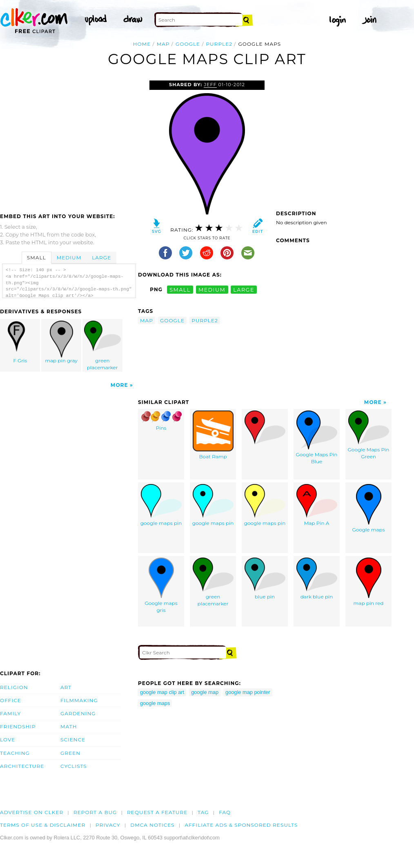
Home (142, 44)
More (119, 385)
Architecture (22, 766)
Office (11, 700)
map (163, 44)
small (180, 289)
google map (205, 692)
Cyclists (74, 766)
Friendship (18, 726)
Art (66, 687)
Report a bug (95, 812)
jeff (210, 85)
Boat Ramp (213, 435)
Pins (161, 421)
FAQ (225, 812)
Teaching (15, 753)
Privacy (108, 825)
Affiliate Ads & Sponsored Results (241, 825)
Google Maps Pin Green (369, 435)
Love (8, 740)
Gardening (78, 713)
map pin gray (62, 342)
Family (10, 713)
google (188, 44)
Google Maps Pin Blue (317, 437)
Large (101, 258)
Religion (14, 687)
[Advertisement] (69, 142)
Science (73, 740)
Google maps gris (161, 585)
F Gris (20, 342)
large (244, 289)
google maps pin (161, 505)
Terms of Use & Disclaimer (43, 825)
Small (37, 258)
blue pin (265, 579)
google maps (155, 703)
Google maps (369, 508)
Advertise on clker (32, 812)
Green (70, 753)
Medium (69, 258)
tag (203, 812)
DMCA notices (152, 825)
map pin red (369, 582)
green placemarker (102, 346)
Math (69, 726)
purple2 (219, 44)
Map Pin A (317, 505)
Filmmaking (79, 700)
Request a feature (157, 812)
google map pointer (248, 692)
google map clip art (162, 692)
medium (212, 289)
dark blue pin (317, 579)
